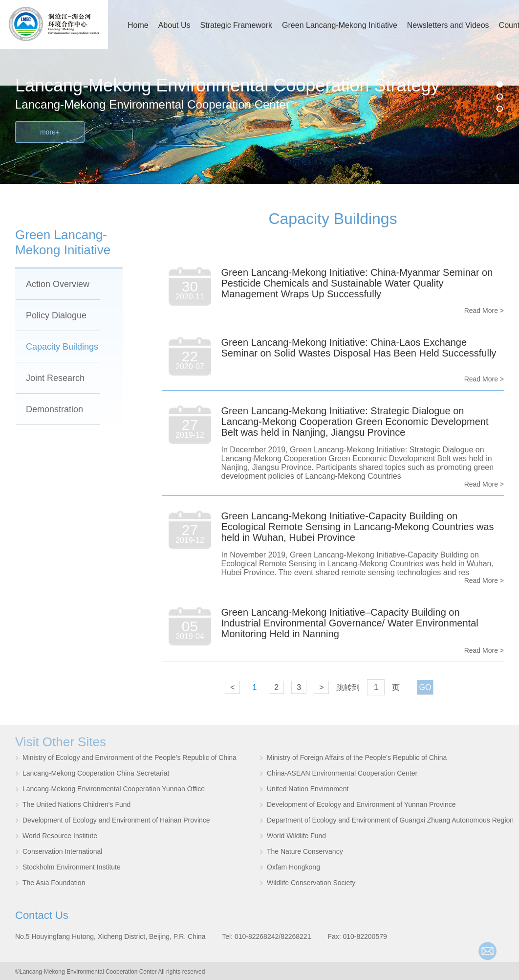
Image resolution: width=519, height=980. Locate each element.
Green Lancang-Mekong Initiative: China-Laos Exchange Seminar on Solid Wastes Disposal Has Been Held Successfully (359, 348)
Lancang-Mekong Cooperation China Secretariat (96, 773)
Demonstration (54, 409)
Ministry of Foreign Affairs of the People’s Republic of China (357, 757)
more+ (50, 132)
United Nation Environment (308, 789)
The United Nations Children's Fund (76, 804)
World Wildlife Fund (296, 836)
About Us (174, 25)
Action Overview (58, 284)
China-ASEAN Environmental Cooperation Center (342, 773)
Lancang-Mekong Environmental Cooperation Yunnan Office (114, 789)
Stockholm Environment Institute (72, 867)
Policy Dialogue (56, 315)
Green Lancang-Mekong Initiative (340, 25)
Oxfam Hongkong (293, 867)
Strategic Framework (237, 25)
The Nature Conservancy (305, 851)
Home (138, 25)
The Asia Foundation (54, 883)
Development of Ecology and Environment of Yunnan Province (361, 804)
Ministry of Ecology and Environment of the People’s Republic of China (130, 757)
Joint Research (55, 378)
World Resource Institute (60, 836)
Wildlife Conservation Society (311, 883)
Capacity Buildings (62, 347)
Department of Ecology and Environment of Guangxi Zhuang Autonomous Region (390, 820)
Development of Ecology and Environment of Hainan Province (116, 820)
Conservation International (62, 851)
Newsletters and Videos (448, 25)
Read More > (484, 311)
